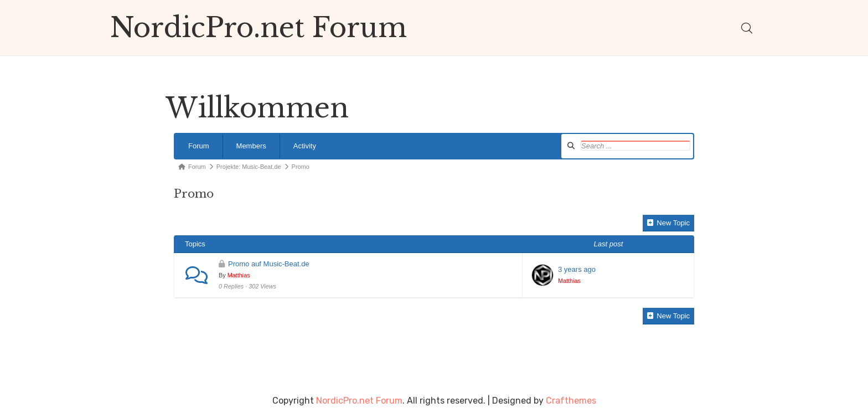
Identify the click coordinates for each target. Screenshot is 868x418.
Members (251, 146)
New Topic (668, 223)
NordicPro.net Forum (259, 28)
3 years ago (577, 269)
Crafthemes (571, 401)
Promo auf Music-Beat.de (269, 264)
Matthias (239, 275)
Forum (199, 146)
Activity (305, 146)
